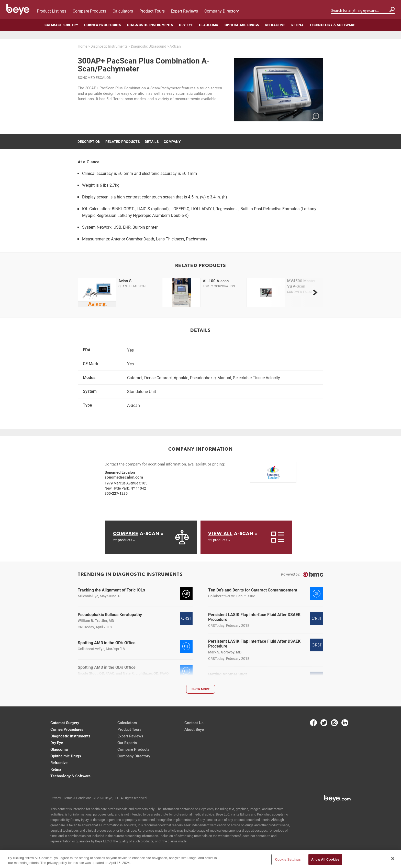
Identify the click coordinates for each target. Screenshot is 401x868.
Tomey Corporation (219, 286)
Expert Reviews (184, 11)
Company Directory (222, 11)
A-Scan (175, 46)
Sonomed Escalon (95, 77)
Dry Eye (186, 25)
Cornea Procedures (103, 25)
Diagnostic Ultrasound (149, 46)
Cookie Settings (288, 859)
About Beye (194, 729)
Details (152, 141)
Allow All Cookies (325, 859)
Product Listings (52, 11)
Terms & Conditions (77, 798)
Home (82, 46)
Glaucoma (209, 25)
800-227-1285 (116, 493)
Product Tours (152, 11)
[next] (315, 292)
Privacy (56, 798)
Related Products (123, 141)
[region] (201, 859)
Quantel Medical (132, 286)
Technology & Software (332, 25)
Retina (297, 25)
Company (172, 141)
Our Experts (127, 743)
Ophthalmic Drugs (242, 25)
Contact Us (194, 723)
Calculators (123, 11)
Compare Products (89, 11)
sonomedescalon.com (124, 477)
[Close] (393, 859)
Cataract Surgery (61, 25)
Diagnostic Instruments (150, 25)
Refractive (275, 25)
